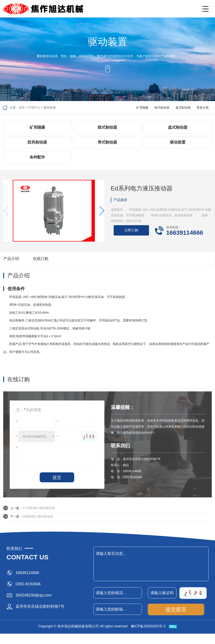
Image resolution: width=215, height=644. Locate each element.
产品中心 (34, 108)
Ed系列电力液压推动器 (38, 516)
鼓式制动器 (162, 108)
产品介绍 (11, 259)
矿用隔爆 (142, 108)
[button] (205, 9)
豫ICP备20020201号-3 (148, 626)
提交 (57, 477)
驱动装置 (50, 108)
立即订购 (131, 230)
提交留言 (176, 609)
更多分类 (203, 108)
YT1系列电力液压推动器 (39, 508)
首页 (22, 108)
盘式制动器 (183, 108)
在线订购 (41, 259)
